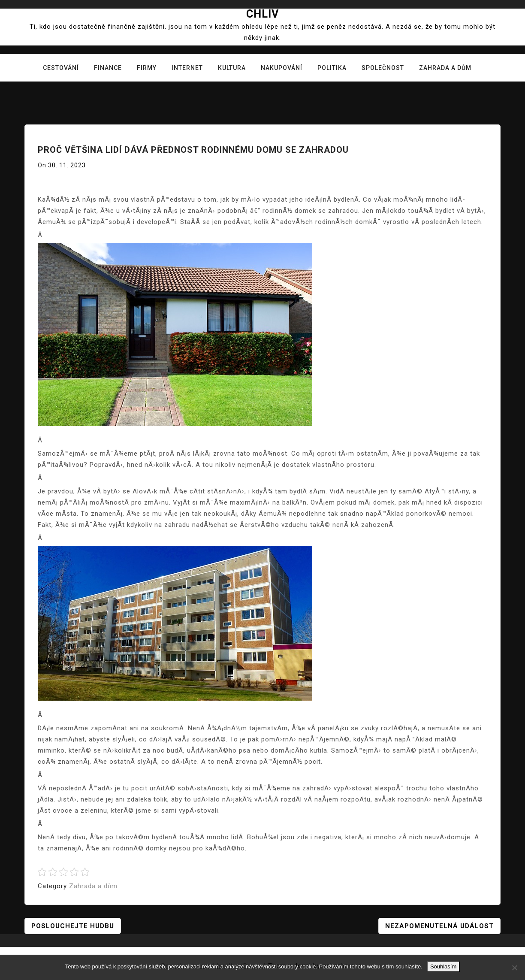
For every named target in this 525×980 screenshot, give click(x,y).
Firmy (147, 68)
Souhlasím (443, 966)
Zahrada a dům (445, 68)
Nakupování (282, 68)
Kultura (232, 68)
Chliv (262, 14)
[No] (514, 968)
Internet (187, 68)
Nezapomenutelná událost (439, 926)
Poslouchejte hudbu (73, 926)
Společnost (383, 68)
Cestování (61, 68)
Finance (108, 68)
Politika (332, 68)
